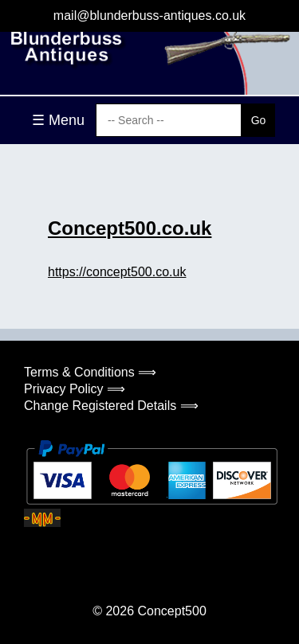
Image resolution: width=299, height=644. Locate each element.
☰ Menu (58, 120)
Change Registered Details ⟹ (111, 406)
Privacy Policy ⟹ (75, 389)
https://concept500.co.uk (117, 272)
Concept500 (171, 611)
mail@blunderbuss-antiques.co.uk (149, 16)
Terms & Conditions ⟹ (90, 372)
